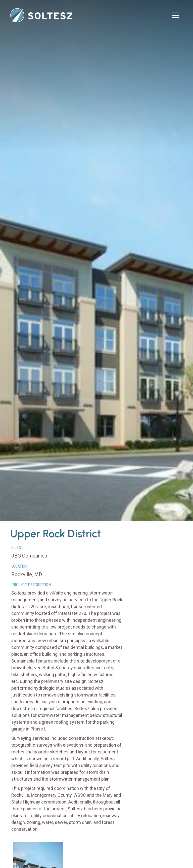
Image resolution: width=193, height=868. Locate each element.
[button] (175, 15)
